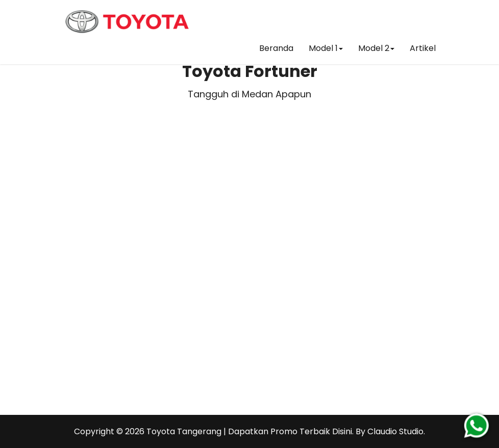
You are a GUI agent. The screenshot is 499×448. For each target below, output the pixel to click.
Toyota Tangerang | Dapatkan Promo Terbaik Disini (249, 431)
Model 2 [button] (376, 48)
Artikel (423, 48)
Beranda (276, 48)
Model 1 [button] (326, 48)
